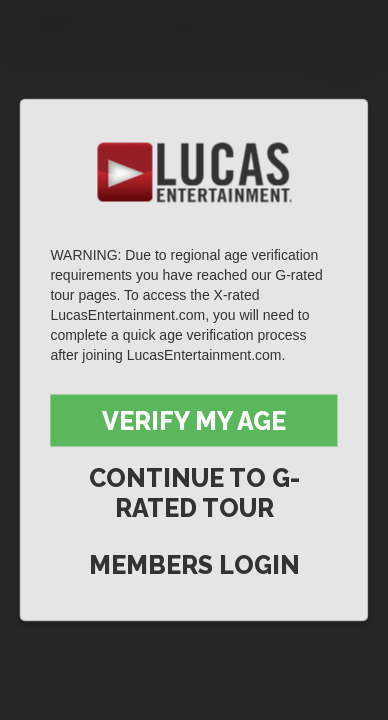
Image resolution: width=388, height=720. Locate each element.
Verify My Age (194, 421)
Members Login (194, 565)
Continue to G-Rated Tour (194, 493)
